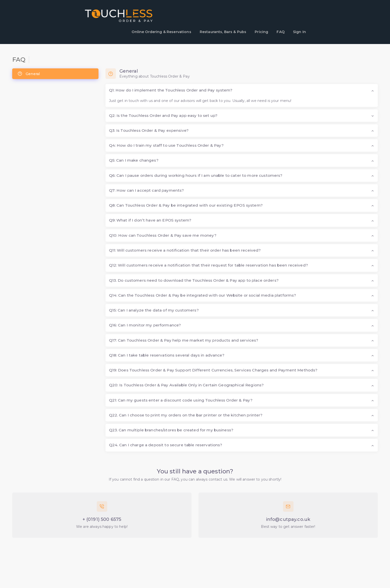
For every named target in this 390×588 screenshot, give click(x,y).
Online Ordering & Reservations (161, 32)
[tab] (55, 74)
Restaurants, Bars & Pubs (223, 32)
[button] (242, 90)
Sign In (299, 32)
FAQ (280, 32)
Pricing (261, 32)
